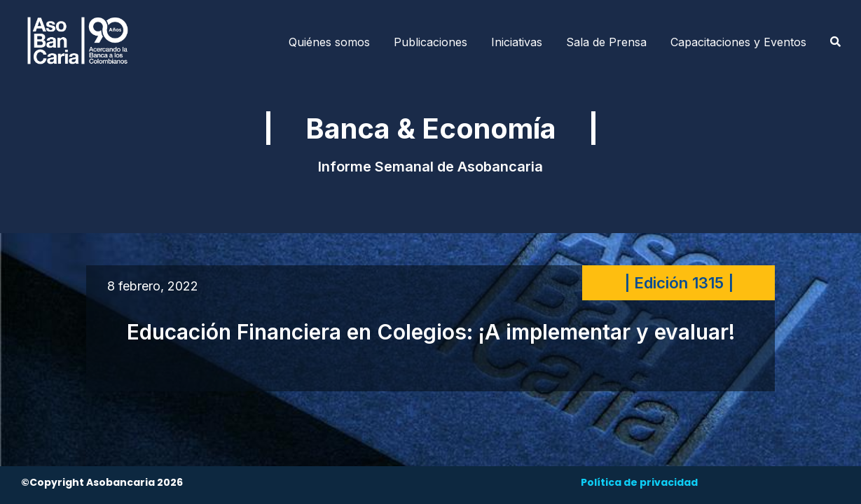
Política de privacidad (639, 482)
